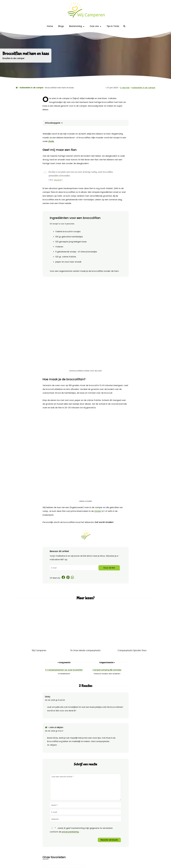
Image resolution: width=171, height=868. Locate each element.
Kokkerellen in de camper (143, 88)
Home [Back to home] (50, 26)
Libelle (51, 141)
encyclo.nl (58, 180)
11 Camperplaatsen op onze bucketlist (64, 670)
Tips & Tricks (113, 26)
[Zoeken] (124, 26)
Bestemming (77, 26)
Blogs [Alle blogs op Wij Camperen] (61, 26)
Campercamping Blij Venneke (107, 670)
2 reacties (125, 88)
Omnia (98, 511)
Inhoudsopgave (53, 123)
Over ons (95, 26)
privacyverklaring (70, 832)
